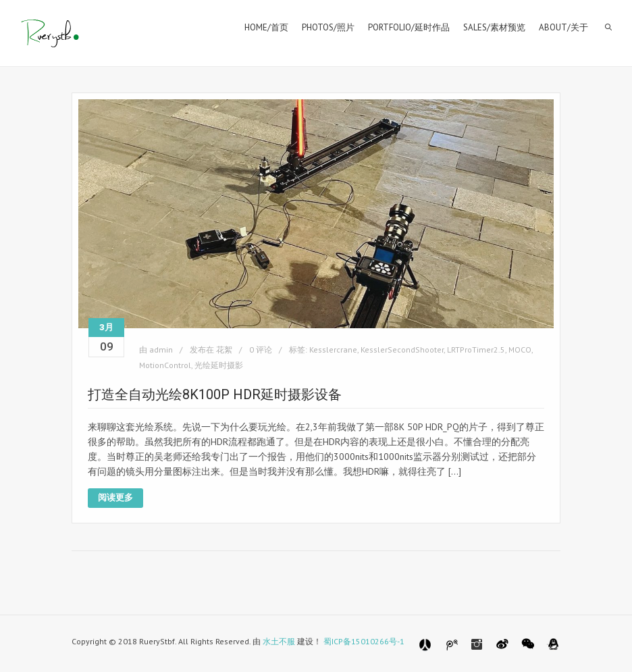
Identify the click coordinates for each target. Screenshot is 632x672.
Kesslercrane (333, 350)
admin (161, 350)
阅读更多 (115, 497)
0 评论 (261, 350)
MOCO (520, 350)
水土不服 (279, 641)
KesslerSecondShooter (402, 350)
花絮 (224, 350)
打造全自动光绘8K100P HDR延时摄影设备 (215, 394)
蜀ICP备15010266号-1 (364, 641)
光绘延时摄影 (219, 365)
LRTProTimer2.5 (476, 350)
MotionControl (165, 365)
